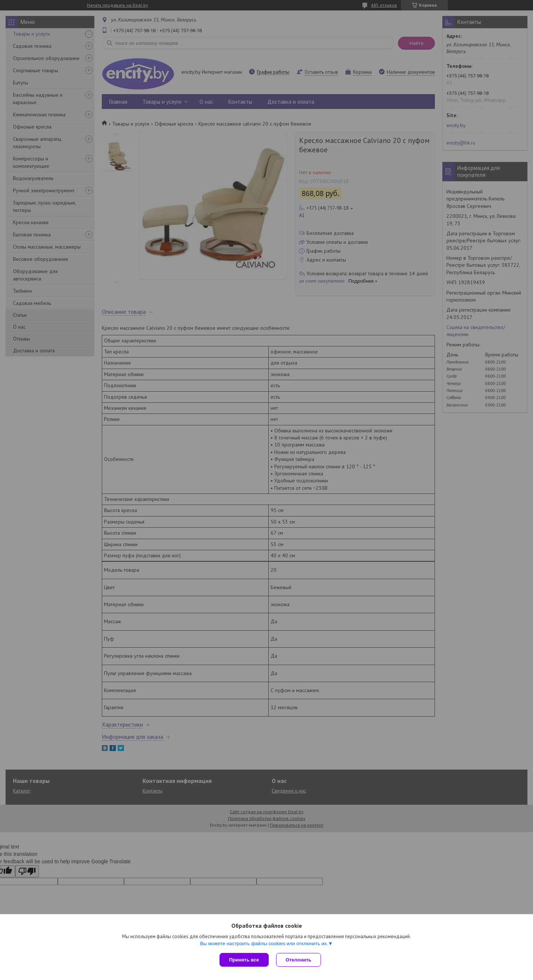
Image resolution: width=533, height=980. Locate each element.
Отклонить (299, 960)
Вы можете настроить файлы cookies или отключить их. (264, 944)
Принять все (244, 960)
